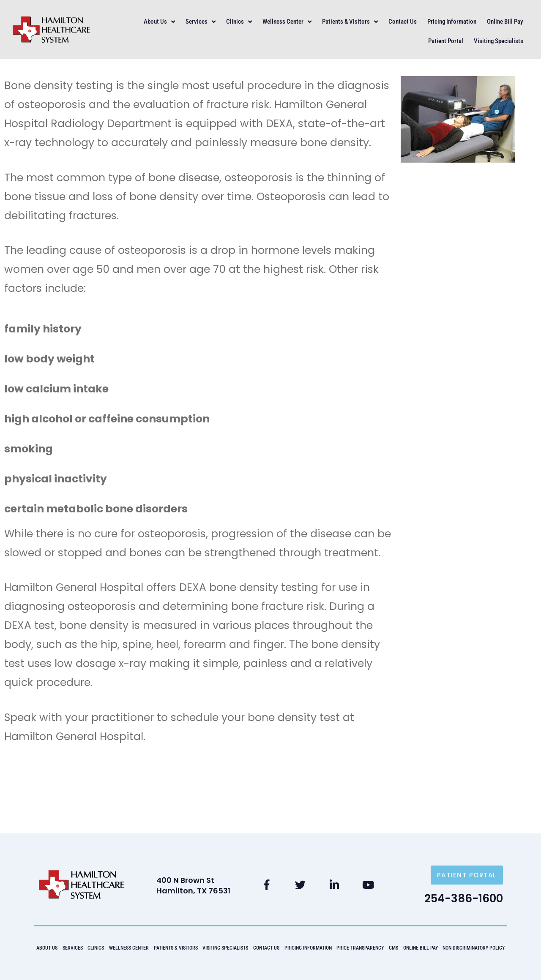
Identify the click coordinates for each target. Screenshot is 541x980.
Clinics (239, 22)
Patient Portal (446, 41)
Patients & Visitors (350, 22)
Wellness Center (287, 22)
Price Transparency (360, 948)
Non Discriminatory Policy (474, 948)
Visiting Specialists (499, 41)
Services (201, 22)
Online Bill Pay (505, 22)
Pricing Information (452, 22)
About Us (159, 22)
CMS (393, 948)
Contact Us (403, 22)
